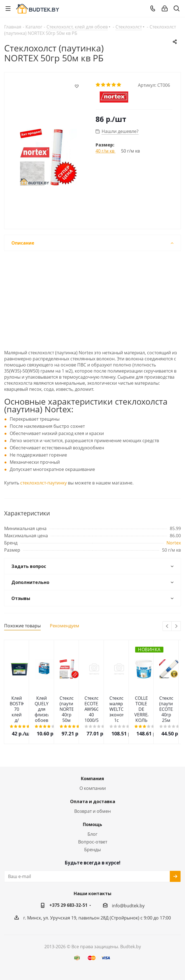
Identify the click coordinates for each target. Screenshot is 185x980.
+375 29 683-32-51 (68, 905)
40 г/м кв (106, 151)
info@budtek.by (128, 906)
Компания (92, 779)
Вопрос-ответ (93, 842)
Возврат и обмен (92, 811)
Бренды (92, 850)
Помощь (92, 824)
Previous (167, 626)
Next (176, 626)
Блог (92, 834)
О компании (93, 788)
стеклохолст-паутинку (43, 483)
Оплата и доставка (93, 801)
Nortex (174, 543)
